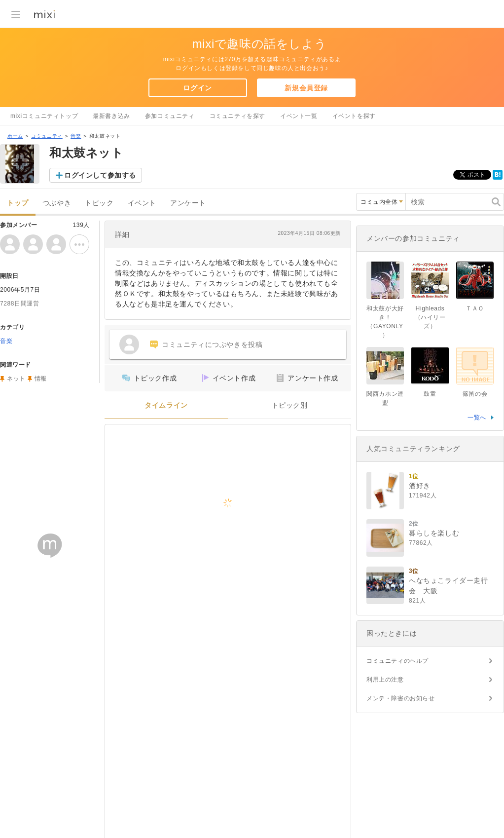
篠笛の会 (475, 394)
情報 (41, 379)
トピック (99, 203)
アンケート (188, 203)
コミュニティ (47, 136)
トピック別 (290, 405)
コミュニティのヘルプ (397, 661)
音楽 (76, 136)
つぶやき (57, 203)
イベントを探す (354, 116)
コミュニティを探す (237, 116)
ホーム (15, 136)
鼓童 (430, 394)
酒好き (420, 486)
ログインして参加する (100, 175)
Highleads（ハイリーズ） (430, 317)
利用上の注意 (385, 680)
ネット (16, 379)
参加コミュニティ (170, 116)
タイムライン (166, 405)
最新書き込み (111, 116)
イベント (142, 203)
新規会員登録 (306, 88)
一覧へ (477, 418)
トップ (18, 203)
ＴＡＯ (475, 308)
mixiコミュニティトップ (44, 116)
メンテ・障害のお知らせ (401, 698)
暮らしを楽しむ (434, 533)
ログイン (197, 88)
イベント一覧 (299, 116)
